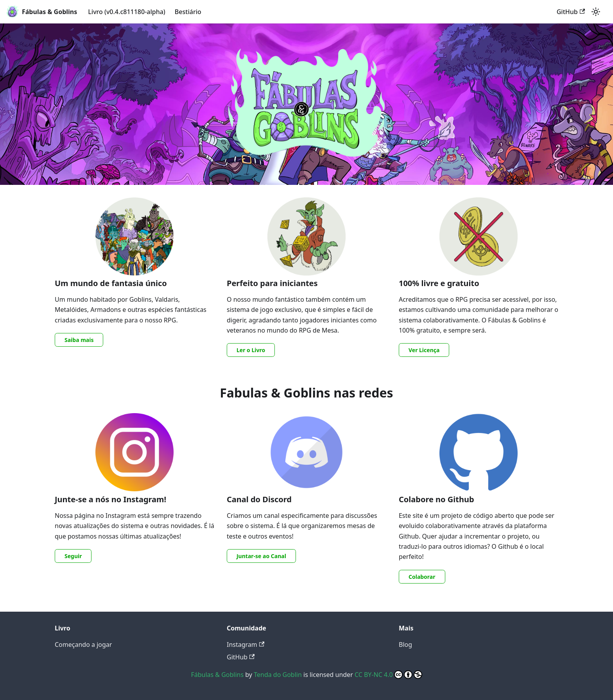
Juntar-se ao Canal (261, 556)
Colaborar (422, 577)
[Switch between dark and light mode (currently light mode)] (596, 12)
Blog (405, 645)
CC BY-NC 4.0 (388, 675)
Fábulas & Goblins (217, 675)
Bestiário (188, 12)
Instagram (246, 645)
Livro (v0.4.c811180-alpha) (127, 12)
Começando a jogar (83, 645)
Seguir (73, 556)
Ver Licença (424, 350)
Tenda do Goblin (278, 675)
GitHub (571, 12)
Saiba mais (79, 340)
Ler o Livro (251, 350)
